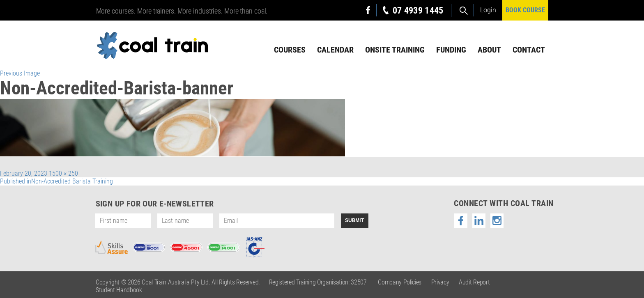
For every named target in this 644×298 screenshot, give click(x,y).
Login (488, 10)
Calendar (335, 50)
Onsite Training (395, 50)
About (489, 50)
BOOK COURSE (525, 10)
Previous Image (20, 73)
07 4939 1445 (418, 10)
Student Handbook (119, 290)
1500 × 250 (63, 173)
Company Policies (400, 282)
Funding (451, 50)
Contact (529, 50)
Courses (290, 50)
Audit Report (474, 282)
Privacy (440, 282)
